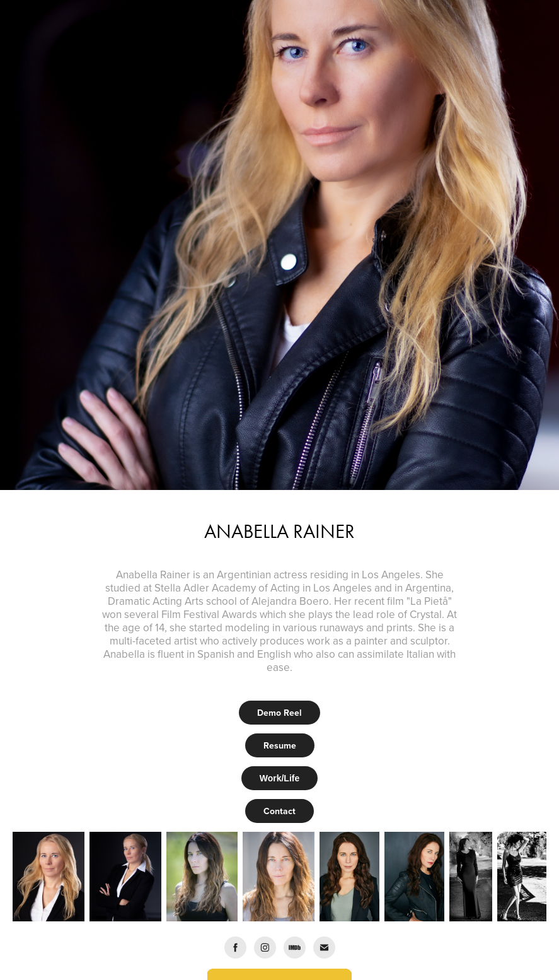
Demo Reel (279, 713)
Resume (280, 745)
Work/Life (280, 778)
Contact (279, 811)
